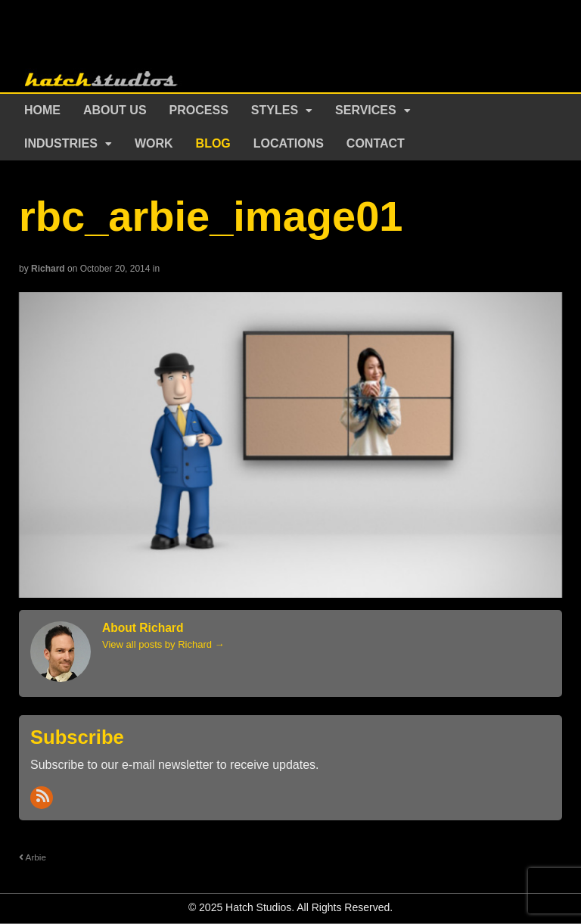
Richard (48, 269)
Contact (376, 143)
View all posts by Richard (163, 644)
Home (42, 110)
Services (366, 110)
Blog (213, 143)
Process (199, 110)
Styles (275, 110)
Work (154, 143)
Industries (61, 143)
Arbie (33, 857)
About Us (115, 110)
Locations (289, 143)
